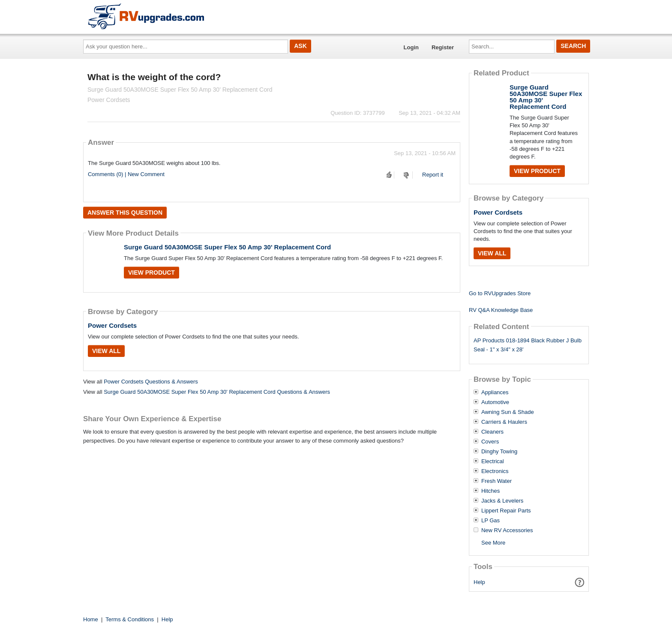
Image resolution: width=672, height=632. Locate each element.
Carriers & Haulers (504, 422)
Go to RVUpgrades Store (500, 293)
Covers (490, 442)
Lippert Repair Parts (506, 511)
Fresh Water (496, 481)
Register (443, 47)
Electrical (493, 461)
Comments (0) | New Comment (126, 174)
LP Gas (490, 521)
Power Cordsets (112, 325)
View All (106, 351)
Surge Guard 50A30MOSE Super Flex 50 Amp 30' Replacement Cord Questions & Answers (217, 392)
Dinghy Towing (499, 452)
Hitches (490, 491)
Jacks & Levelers (502, 501)
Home (91, 619)
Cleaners (492, 432)
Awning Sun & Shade (508, 412)
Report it (433, 175)
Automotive (495, 402)
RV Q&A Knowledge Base (501, 310)
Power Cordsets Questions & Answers (151, 382)
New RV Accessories (507, 530)
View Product (151, 273)
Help (479, 582)
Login (411, 47)
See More (493, 543)
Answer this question (125, 213)
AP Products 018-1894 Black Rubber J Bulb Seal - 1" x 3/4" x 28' (528, 345)
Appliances (495, 392)
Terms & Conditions (130, 619)
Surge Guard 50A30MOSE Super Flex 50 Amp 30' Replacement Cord (227, 247)
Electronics (495, 471)
